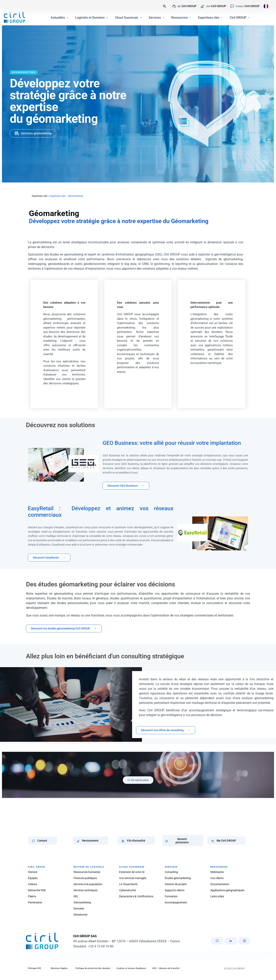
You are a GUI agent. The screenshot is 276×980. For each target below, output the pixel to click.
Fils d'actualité (136, 841)
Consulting (171, 872)
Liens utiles (217, 896)
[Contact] (33, 841)
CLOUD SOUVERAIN (132, 867)
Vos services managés (133, 878)
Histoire (33, 872)
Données (79, 909)
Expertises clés (40, 196)
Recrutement (90, 841)
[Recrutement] (78, 841)
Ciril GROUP (184, 6)
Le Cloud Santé (128, 884)
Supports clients (175, 890)
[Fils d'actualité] (123, 841)
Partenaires (35, 902)
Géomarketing (82, 902)
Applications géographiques (227, 890)
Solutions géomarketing (36, 133)
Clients (32, 896)
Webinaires (217, 872)
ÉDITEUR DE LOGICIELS (89, 867)
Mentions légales (59, 968)
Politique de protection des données (93, 968)
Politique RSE (34, 968)
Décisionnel (80, 915)
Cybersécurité (127, 890)
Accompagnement (176, 902)
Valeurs (33, 884)
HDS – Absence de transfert (166, 968)
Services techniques (86, 890)
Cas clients (217, 878)
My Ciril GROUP (226, 841)
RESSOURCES (219, 867)
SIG (76, 896)
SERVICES (171, 867)
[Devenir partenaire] (167, 841)
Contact (42, 841)
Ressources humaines (87, 872)
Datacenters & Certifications (136, 896)
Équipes (33, 878)
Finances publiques (85, 878)
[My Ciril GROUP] (213, 841)
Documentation (220, 884)
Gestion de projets (176, 884)
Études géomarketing (178, 878)
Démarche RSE (37, 890)
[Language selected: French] (265, 6)
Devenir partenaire (182, 841)
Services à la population (88, 884)
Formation (171, 896)
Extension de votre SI (132, 872)
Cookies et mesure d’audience (131, 968)
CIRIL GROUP (37, 867)
